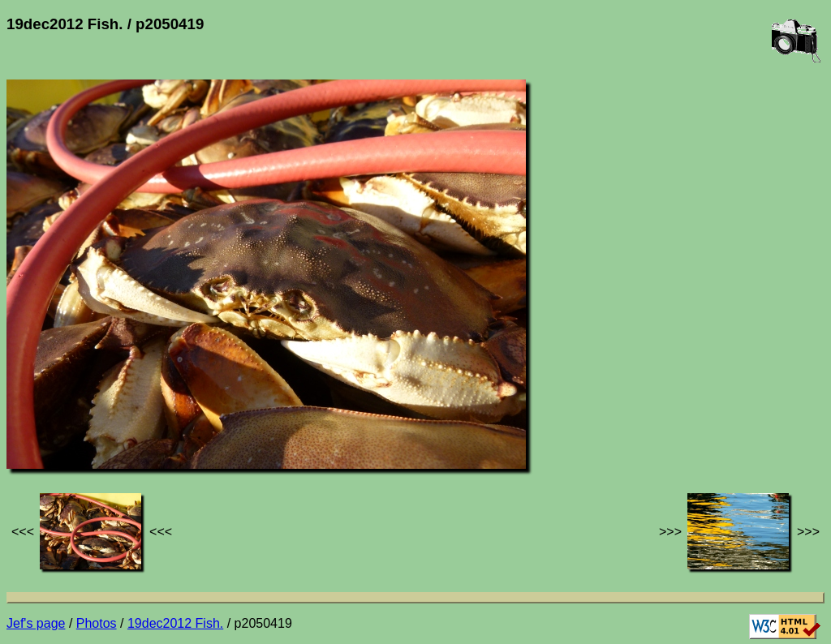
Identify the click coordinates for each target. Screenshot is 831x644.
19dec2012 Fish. (175, 623)
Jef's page (36, 623)
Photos (97, 623)
